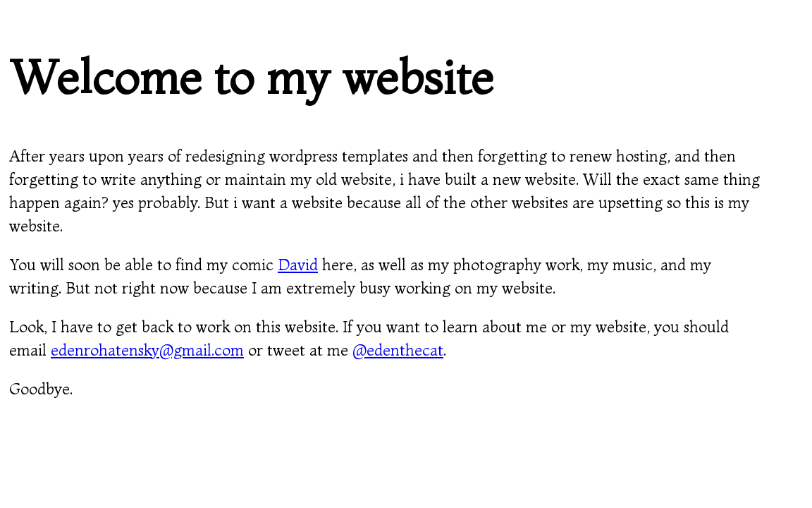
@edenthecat (398, 350)
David (298, 265)
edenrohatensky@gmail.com (147, 350)
